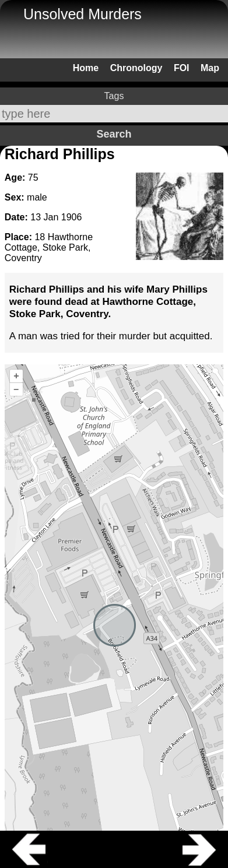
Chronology (136, 68)
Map (210, 68)
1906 (72, 217)
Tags (114, 96)
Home (86, 68)
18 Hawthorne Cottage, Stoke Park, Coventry (49, 247)
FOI (182, 68)
